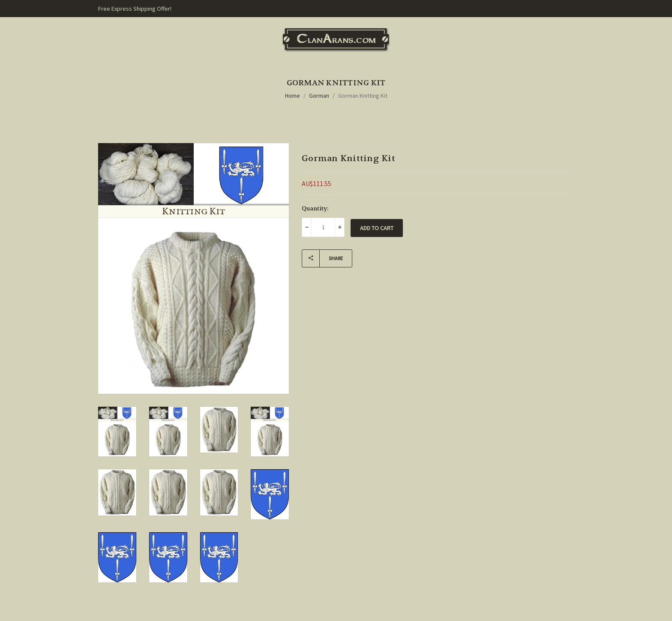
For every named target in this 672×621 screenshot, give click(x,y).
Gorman (319, 96)
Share (322, 258)
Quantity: (315, 208)
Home (292, 96)
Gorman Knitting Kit (363, 96)
